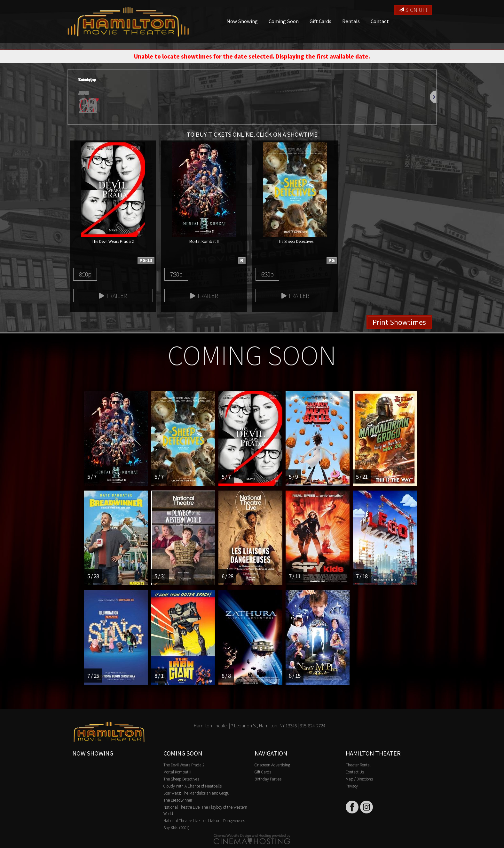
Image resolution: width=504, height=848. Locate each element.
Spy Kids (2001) (176, 827)
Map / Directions (359, 779)
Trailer (113, 295)
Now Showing (242, 21)
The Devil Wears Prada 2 (184, 765)
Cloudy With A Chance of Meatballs (193, 786)
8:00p (85, 274)
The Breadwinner (178, 800)
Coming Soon (284, 21)
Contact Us (355, 772)
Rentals (351, 21)
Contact (380, 21)
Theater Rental (358, 765)
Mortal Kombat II (177, 772)
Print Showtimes (399, 322)
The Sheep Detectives (181, 779)
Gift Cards (320, 21)
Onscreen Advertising (272, 765)
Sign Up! (413, 10)
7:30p (176, 274)
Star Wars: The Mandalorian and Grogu (196, 793)
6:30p (267, 274)
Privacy (352, 786)
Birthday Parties (268, 779)
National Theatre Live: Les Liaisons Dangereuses (204, 820)
